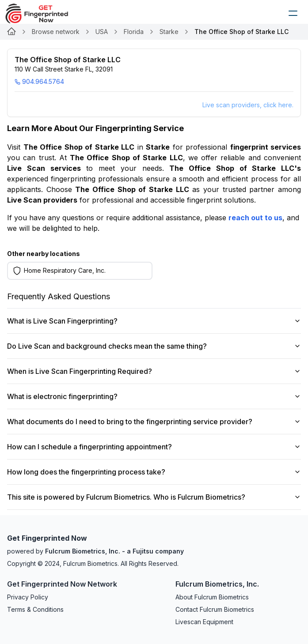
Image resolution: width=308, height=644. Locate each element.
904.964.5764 (39, 81)
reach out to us (255, 218)
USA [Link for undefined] (102, 32)
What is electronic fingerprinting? (154, 396)
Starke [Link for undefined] (169, 32)
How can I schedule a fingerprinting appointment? (154, 447)
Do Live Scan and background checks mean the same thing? (154, 346)
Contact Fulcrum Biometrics (215, 609)
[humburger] (293, 13)
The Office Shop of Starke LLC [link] (241, 32)
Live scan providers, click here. (248, 105)
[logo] (43, 13)
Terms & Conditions (35, 609)
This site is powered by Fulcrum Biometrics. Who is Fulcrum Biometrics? (154, 497)
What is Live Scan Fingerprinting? (154, 321)
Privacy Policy (28, 597)
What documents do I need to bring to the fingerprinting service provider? (154, 422)
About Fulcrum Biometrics (212, 597)
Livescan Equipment (204, 622)
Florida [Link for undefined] (134, 32)
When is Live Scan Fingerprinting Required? (154, 371)
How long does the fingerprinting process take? (154, 472)
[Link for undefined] (11, 32)
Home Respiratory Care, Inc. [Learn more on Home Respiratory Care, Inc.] (65, 270)
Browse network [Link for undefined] (56, 32)
